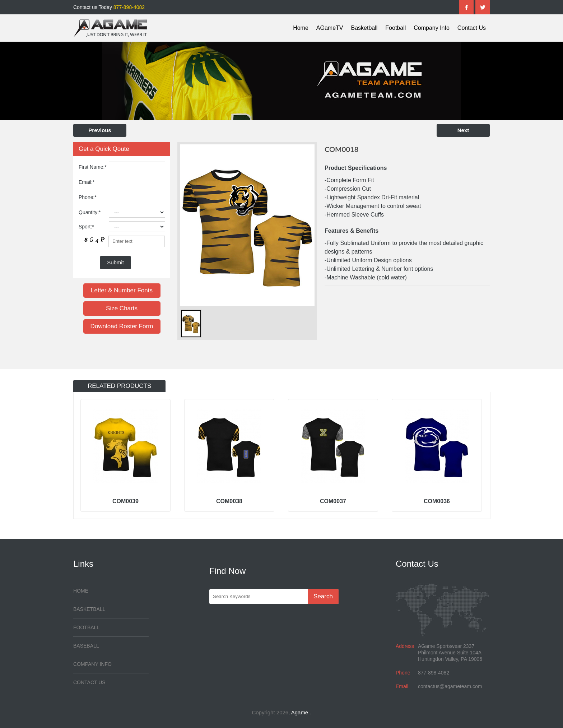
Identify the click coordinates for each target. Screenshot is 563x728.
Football (396, 28)
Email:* (87, 182)
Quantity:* (90, 212)
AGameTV (330, 28)
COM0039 (125, 501)
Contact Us (472, 28)
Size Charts (122, 308)
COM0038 (229, 501)
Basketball (364, 28)
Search (323, 596)
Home (301, 28)
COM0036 (437, 501)
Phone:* (88, 197)
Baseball (86, 646)
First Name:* (93, 167)
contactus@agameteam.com (450, 686)
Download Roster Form (122, 326)
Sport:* (86, 227)
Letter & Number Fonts (122, 290)
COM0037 (333, 501)
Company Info (432, 28)
